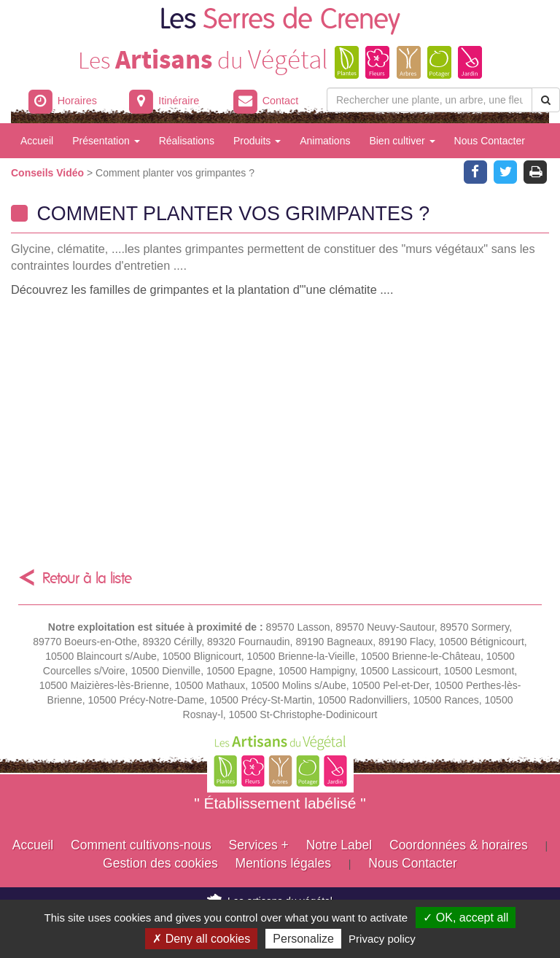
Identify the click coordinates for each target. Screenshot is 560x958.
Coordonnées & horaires (459, 845)
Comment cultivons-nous (141, 845)
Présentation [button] (106, 141)
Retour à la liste (87, 579)
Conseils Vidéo (49, 173)
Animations (325, 141)
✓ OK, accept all (466, 918)
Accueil (37, 141)
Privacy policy (382, 939)
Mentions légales (283, 863)
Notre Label (339, 845)
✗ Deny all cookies (201, 939)
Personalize (303, 939)
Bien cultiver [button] (402, 141)
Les (280, 20)
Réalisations (187, 141)
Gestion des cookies (160, 863)
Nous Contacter (490, 141)
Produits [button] (257, 141)
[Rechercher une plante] (429, 100)
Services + (259, 845)
